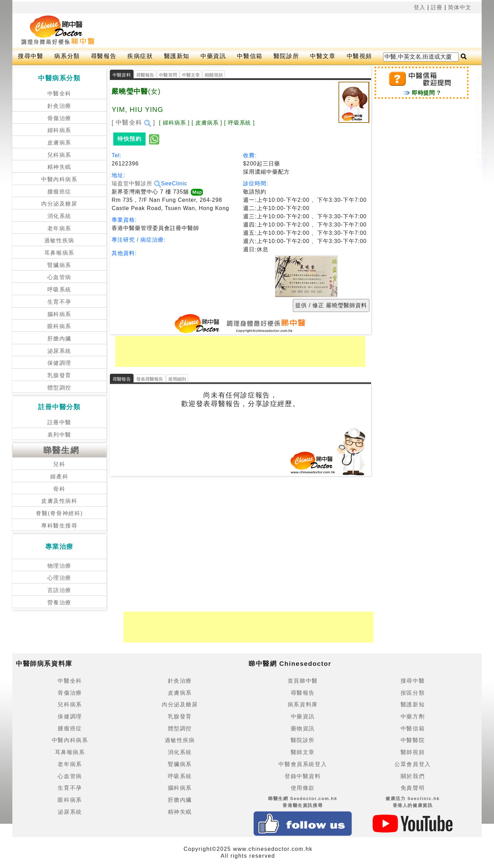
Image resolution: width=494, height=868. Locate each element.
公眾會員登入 (413, 764)
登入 (420, 7)
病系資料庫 (303, 704)
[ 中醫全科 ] (133, 123)
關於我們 (413, 776)
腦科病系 (59, 314)
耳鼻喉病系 (59, 253)
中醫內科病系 (59, 179)
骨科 (59, 489)
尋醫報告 (104, 56)
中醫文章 (323, 56)
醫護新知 (177, 56)
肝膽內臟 (59, 339)
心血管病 (59, 277)
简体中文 (460, 7)
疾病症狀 (140, 56)
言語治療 (59, 590)
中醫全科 (59, 94)
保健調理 (59, 363)
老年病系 (59, 228)
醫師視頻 (413, 752)
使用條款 (303, 788)
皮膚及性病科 (59, 501)
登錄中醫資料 (303, 776)
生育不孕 (59, 302)
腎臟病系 (59, 265)
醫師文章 (303, 752)
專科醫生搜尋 (59, 526)
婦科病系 (59, 130)
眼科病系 (59, 326)
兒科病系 (59, 155)
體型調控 (59, 388)
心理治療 (59, 578)
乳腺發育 (59, 375)
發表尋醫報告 (150, 379)
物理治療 (59, 566)
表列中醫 (59, 435)
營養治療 (59, 603)
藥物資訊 (303, 728)
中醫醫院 (413, 740)
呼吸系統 (59, 290)
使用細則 (177, 379)
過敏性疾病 (59, 240)
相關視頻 (214, 75)
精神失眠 (59, 167)
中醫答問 (168, 75)
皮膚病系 (59, 143)
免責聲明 (413, 788)
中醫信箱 (250, 56)
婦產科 (59, 477)
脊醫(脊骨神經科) (59, 513)
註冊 (437, 7)
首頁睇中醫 (303, 681)
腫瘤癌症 (59, 192)
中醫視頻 (359, 56)
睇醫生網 (61, 450)
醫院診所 (286, 56)
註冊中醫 (59, 422)
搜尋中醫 (31, 56)
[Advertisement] (272, 31)
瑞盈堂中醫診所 (136, 183)
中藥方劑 (413, 716)
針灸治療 (59, 106)
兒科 (59, 464)
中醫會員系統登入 (303, 764)
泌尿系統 (59, 351)
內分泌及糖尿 (59, 204)
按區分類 (413, 693)
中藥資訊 (213, 56)
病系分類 (67, 56)
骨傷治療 (59, 118)
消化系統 (59, 216)
